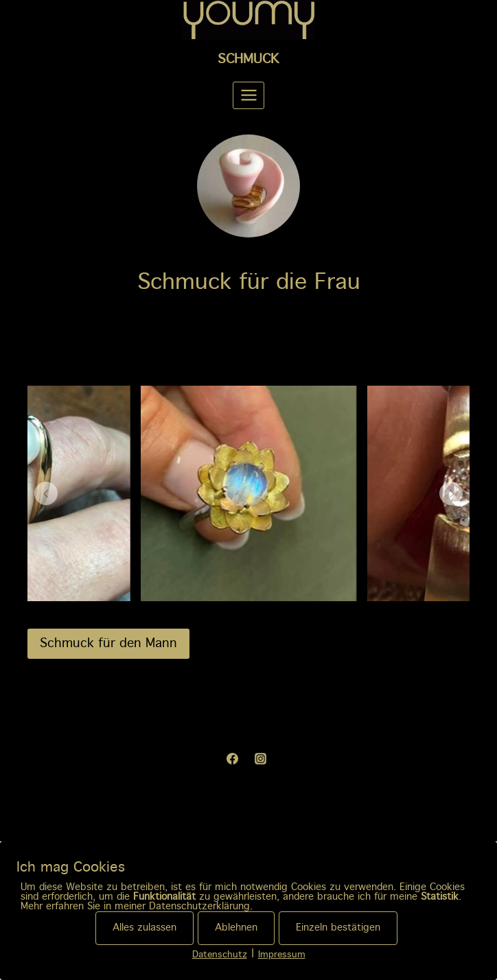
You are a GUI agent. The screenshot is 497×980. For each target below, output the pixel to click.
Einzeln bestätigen (338, 928)
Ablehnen (236, 928)
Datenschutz (220, 955)
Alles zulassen (145, 928)
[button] (46, 493)
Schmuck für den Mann (108, 644)
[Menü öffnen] (248, 95)
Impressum (282, 955)
